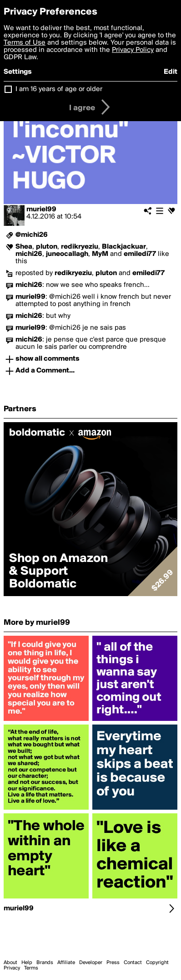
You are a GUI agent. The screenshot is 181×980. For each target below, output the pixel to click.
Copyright (157, 963)
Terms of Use (25, 43)
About (10, 963)
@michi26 (32, 235)
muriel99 (41, 209)
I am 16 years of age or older (59, 89)
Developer (91, 963)
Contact (133, 963)
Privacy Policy (133, 50)
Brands (45, 963)
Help (27, 963)
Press (113, 963)
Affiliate (66, 963)
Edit (171, 72)
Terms (31, 968)
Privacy (12, 968)
